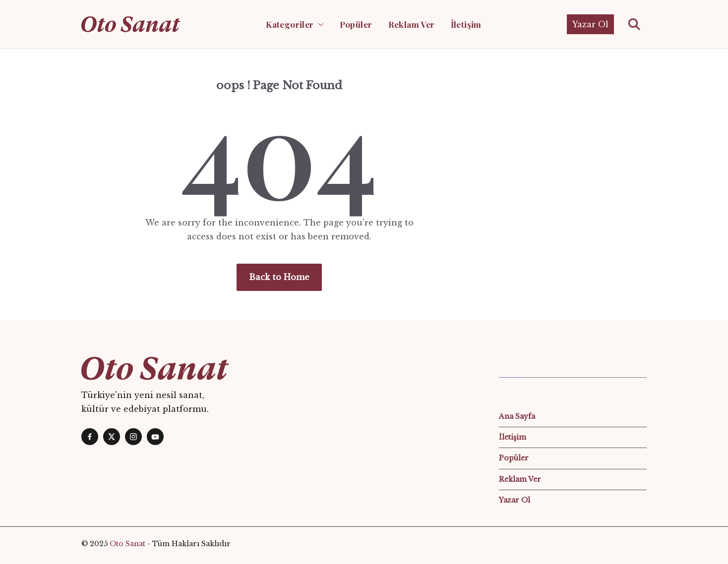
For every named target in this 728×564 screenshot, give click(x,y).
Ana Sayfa (517, 416)
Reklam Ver (412, 24)
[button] (319, 24)
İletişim (466, 24)
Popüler (356, 24)
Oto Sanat (127, 544)
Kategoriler (290, 24)
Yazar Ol (590, 24)
